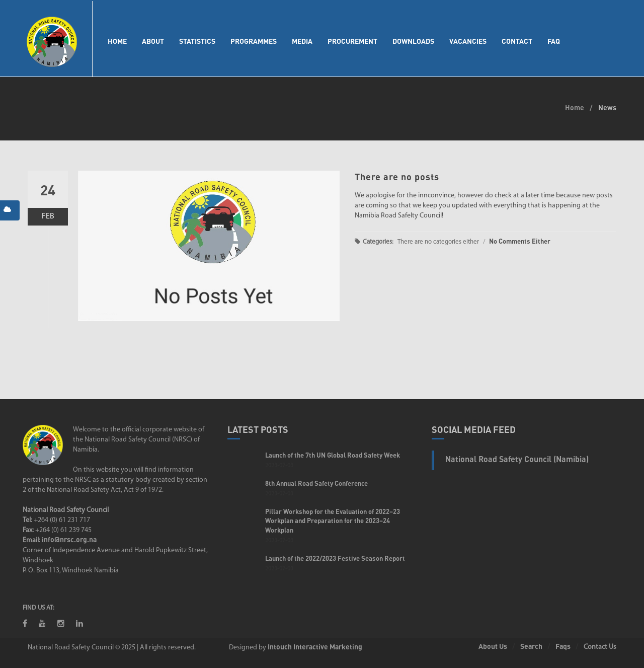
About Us (493, 646)
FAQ (554, 41)
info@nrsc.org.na (69, 539)
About (153, 41)
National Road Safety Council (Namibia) (517, 459)
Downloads (413, 41)
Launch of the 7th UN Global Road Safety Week (333, 455)
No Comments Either (520, 241)
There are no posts (397, 177)
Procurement (352, 41)
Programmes (254, 41)
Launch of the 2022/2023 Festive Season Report (335, 558)
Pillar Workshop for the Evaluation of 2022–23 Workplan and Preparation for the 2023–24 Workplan (333, 521)
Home (117, 41)
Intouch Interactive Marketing (315, 647)
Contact (517, 41)
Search (531, 646)
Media (302, 41)
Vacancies (468, 41)
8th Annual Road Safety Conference (316, 483)
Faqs (563, 646)
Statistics (197, 41)
